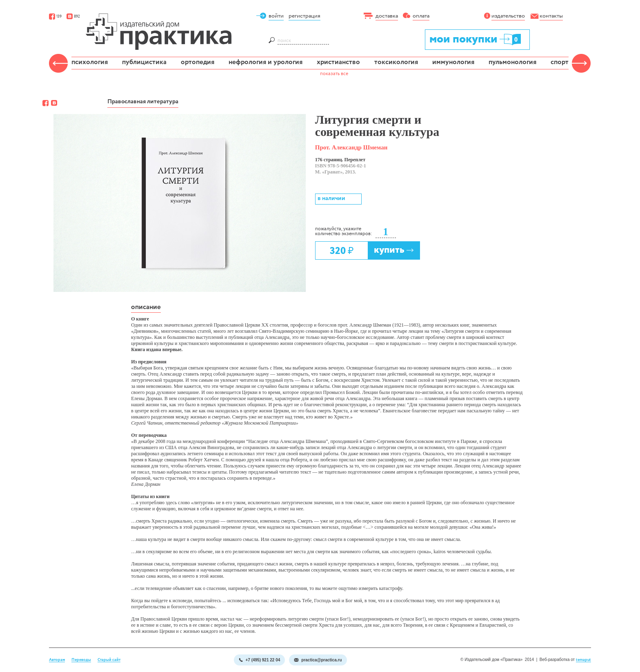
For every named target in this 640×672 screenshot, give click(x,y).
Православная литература (143, 102)
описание (146, 307)
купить (394, 250)
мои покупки (476, 39)
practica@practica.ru (318, 660)
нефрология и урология (266, 62)
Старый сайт (109, 660)
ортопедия (198, 62)
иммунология (453, 62)
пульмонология (512, 62)
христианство (338, 62)
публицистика (144, 62)
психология (90, 62)
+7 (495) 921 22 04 (259, 660)
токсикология (396, 62)
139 (55, 17)
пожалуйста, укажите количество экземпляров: (344, 231)
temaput (583, 660)
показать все (334, 74)
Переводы (81, 660)
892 (73, 17)
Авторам (57, 660)
